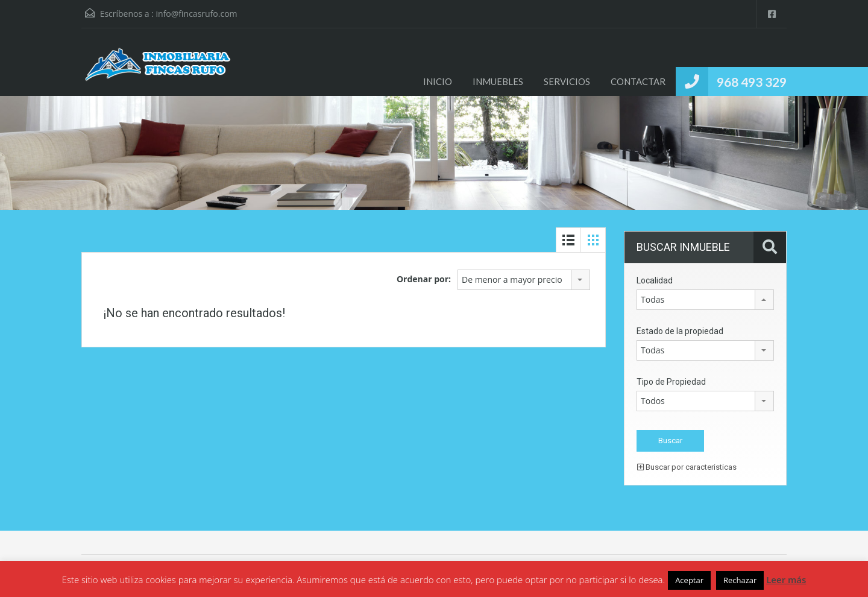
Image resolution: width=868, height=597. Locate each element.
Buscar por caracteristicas (687, 467)
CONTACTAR (638, 81)
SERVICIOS (567, 81)
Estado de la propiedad (680, 331)
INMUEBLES (498, 81)
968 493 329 (752, 82)
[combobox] (524, 280)
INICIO (438, 81)
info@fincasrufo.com (197, 14)
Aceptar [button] (689, 580)
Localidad (655, 280)
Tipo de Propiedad (671, 382)
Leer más (786, 580)
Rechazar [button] (740, 580)
